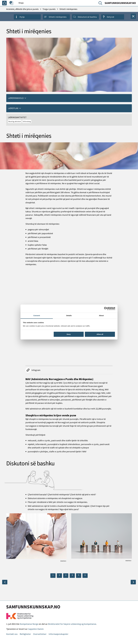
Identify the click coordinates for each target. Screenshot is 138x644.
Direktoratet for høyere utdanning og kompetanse (72, 624)
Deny (69, 334)
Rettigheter (25, 634)
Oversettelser (40, 634)
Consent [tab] (37, 316)
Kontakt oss (12, 634)
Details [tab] (69, 316)
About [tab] (101, 316)
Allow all (100, 334)
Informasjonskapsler (58, 634)
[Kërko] (101, 4)
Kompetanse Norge (29, 624)
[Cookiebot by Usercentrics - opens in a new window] (106, 309)
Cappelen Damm (36, 629)
